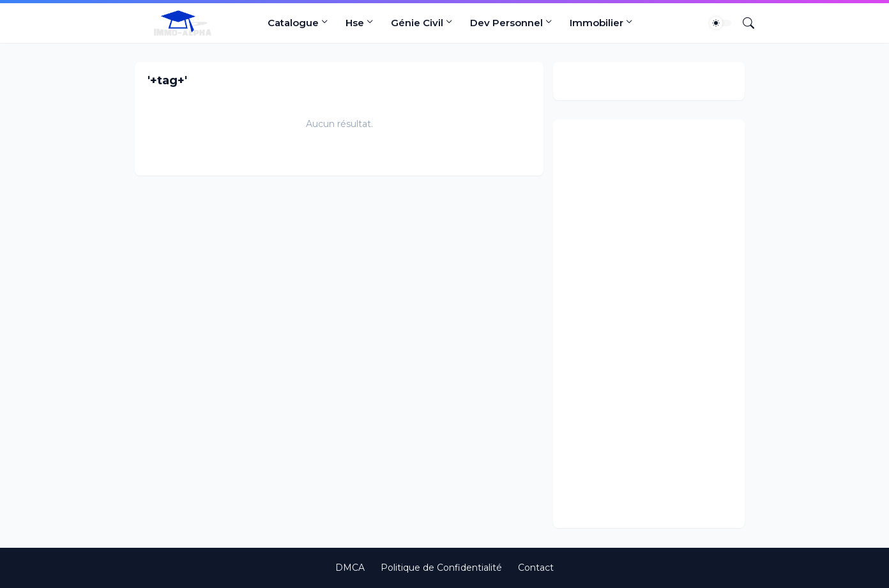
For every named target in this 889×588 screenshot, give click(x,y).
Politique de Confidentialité (441, 568)
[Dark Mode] (720, 23)
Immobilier (596, 23)
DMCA (350, 568)
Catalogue (293, 23)
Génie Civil (417, 23)
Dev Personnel (506, 23)
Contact (536, 568)
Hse (355, 23)
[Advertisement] (649, 324)
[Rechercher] (743, 23)
